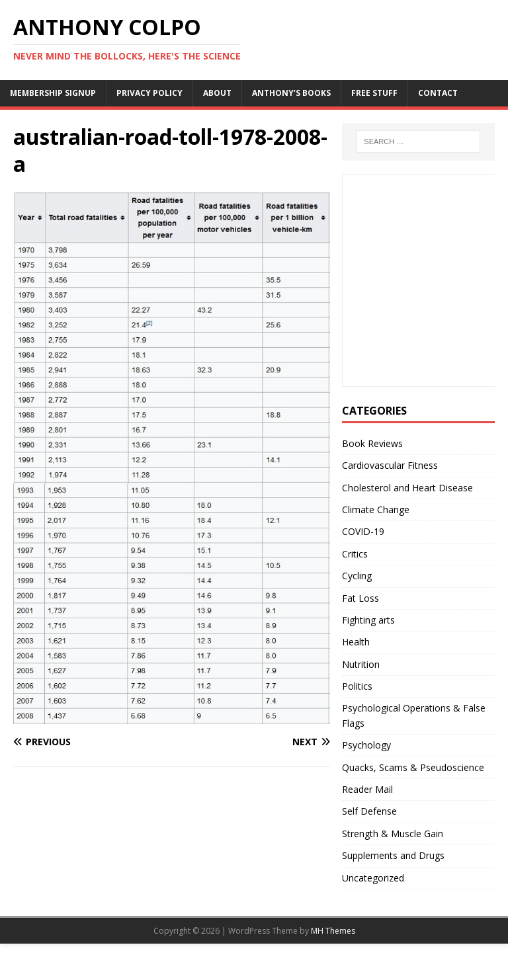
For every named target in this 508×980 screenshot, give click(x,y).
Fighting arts (368, 620)
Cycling (357, 576)
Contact (438, 93)
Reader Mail (367, 789)
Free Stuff (374, 93)
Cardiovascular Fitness (390, 465)
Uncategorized (373, 878)
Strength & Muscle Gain (393, 834)
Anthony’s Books (291, 93)
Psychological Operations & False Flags (414, 715)
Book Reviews (372, 443)
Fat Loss (360, 598)
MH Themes (333, 931)
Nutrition (361, 664)
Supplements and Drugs (393, 855)
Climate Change (376, 510)
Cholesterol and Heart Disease (407, 488)
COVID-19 (363, 531)
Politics (357, 686)
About (217, 93)
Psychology (366, 745)
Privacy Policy (149, 93)
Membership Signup (53, 93)
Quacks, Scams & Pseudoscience (413, 767)
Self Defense (369, 811)
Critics (355, 554)
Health (356, 642)
